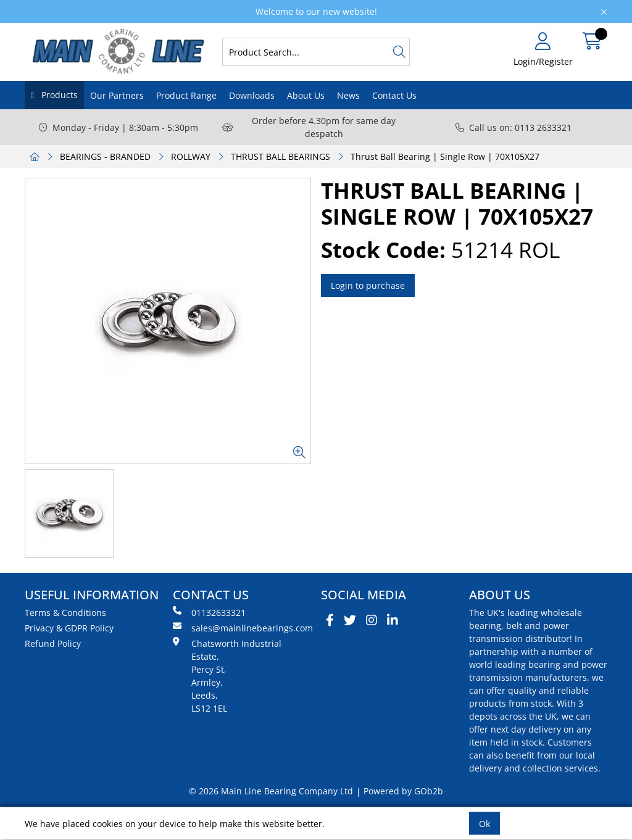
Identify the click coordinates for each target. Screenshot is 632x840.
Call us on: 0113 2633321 (513, 127)
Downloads (252, 95)
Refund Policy (53, 643)
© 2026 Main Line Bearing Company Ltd (271, 791)
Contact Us (394, 95)
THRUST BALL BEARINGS (281, 156)
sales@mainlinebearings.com (242, 628)
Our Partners (117, 95)
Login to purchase (368, 285)
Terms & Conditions (65, 613)
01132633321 (209, 612)
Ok (484, 824)
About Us (306, 95)
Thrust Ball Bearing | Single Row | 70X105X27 (445, 156)
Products (58, 95)
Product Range (186, 95)
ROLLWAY (191, 156)
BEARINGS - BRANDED (105, 156)
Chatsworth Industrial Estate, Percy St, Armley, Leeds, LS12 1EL (227, 676)
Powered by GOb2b (403, 791)
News (348, 95)
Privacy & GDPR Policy (69, 628)
